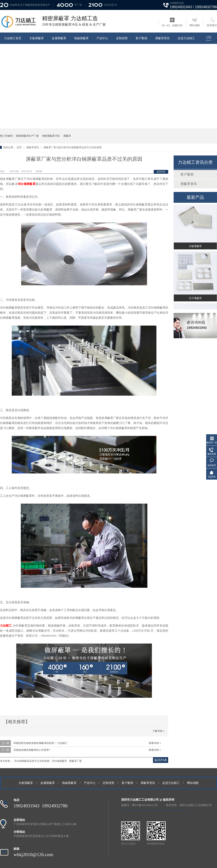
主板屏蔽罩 (37, 38)
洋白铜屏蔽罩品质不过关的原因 (32, 761)
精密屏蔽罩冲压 (51, 136)
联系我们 (212, 22)
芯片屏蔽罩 (195, 299)
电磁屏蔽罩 (81, 38)
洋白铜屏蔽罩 (59, 761)
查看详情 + (155, 743)
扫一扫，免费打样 (172, 22)
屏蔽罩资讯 (162, 38)
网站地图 (195, 22)
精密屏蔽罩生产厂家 (27, 136)
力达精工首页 (13, 38)
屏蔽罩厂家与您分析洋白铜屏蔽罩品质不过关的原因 (73, 147)
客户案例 (141, 38)
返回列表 (161, 172)
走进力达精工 (186, 38)
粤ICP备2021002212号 (145, 805)
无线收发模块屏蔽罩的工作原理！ (32, 750)
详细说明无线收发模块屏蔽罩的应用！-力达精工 (40, 743)
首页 (20, 147)
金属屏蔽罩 (59, 38)
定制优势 (122, 38)
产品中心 (102, 38)
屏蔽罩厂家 (75, 761)
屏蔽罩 (67, 136)
